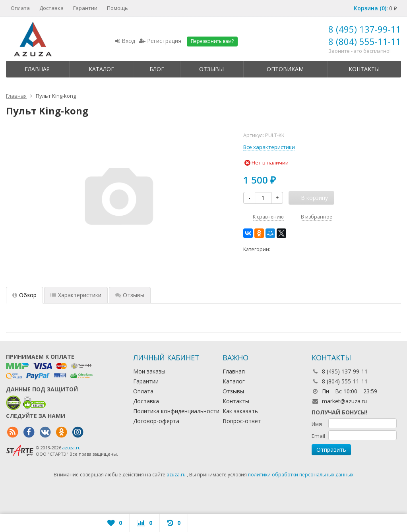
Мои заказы (149, 371)
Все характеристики (269, 147)
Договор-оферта (156, 421)
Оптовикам (285, 69)
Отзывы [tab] (130, 295)
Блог (157, 69)
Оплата (20, 8)
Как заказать (240, 411)
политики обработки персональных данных (301, 475)
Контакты (364, 69)
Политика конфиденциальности (176, 411)
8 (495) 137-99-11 (365, 29)
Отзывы (211, 69)
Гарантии (85, 8)
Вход (125, 41)
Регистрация (160, 41)
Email (318, 436)
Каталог (101, 69)
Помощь (117, 8)
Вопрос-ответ (242, 421)
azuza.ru (72, 448)
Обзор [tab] (24, 295)
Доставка (51, 8)
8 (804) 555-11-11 (365, 41)
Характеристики (76, 295)
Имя (317, 424)
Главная (37, 69)
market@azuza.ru (344, 401)
